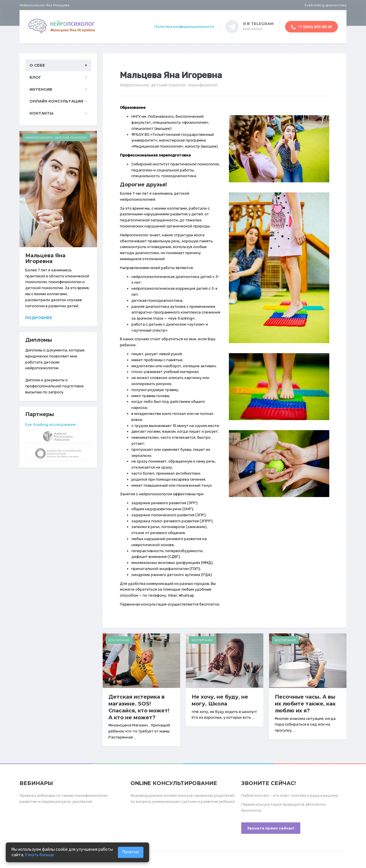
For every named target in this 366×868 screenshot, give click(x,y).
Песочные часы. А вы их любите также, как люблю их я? (305, 704)
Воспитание (119, 640)
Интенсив (41, 89)
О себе (37, 65)
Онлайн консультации (56, 101)
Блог (35, 77)
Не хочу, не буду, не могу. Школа (220, 700)
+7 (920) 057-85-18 (312, 27)
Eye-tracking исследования (50, 425)
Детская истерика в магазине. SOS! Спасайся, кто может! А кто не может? (139, 707)
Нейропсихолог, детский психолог (56, 138)
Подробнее (39, 318)
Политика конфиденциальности (184, 27)
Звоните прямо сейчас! (271, 828)
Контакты (41, 113)
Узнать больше (39, 855)
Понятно (131, 852)
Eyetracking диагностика (326, 5)
